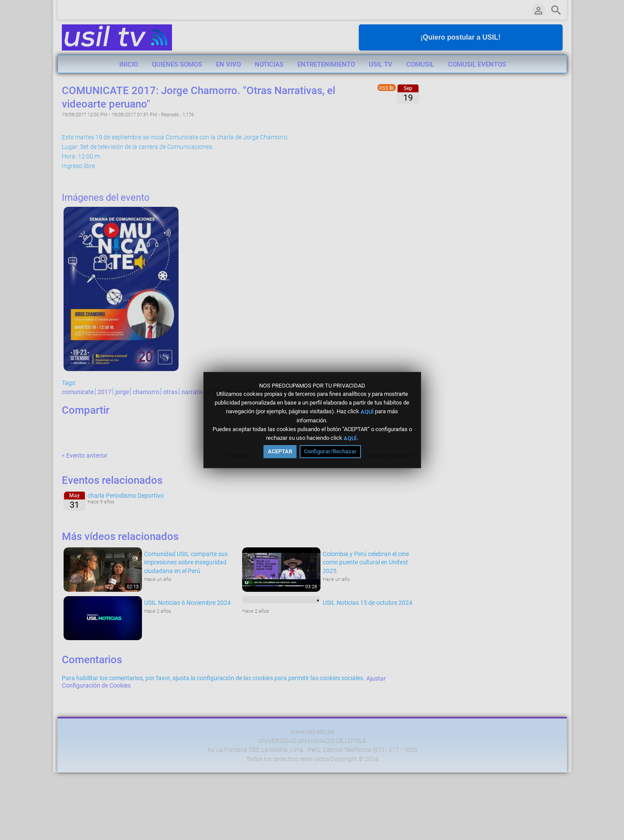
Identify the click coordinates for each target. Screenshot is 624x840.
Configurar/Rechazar (330, 451)
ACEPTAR (280, 451)
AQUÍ (367, 412)
